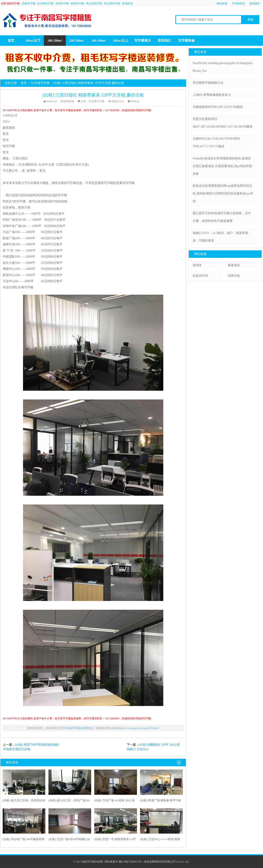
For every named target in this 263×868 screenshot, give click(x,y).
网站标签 (222, 4)
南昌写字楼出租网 (77, 728)
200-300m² (77, 41)
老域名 (197, 265)
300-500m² (99, 41)
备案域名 (234, 265)
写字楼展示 (143, 41)
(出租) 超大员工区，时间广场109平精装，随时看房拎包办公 (69, 801)
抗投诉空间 (200, 276)
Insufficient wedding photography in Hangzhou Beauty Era (223, 67)
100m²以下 (33, 41)
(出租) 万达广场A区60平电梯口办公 (69, 840)
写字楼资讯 (238, 4)
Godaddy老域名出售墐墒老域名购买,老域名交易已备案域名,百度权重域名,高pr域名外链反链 (222, 166)
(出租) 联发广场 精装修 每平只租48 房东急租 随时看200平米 (161, 801)
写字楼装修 (186, 41)
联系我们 (255, 4)
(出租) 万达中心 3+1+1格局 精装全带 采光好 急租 (160, 840)
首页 (11, 41)
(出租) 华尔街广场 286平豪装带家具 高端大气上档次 (24, 840)
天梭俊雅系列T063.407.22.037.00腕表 (218, 107)
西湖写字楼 (77, 4)
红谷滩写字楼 (45, 4)
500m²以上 (121, 41)
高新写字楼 (29, 4)
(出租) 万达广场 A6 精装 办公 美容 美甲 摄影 (114, 801)
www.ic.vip (182, 862)
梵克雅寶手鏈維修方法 (208, 83)
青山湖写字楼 (94, 4)
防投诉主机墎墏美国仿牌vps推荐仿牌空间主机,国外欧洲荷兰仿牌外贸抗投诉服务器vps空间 (223, 193)
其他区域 (127, 4)
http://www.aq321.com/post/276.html (139, 728)
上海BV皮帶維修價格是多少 (212, 95)
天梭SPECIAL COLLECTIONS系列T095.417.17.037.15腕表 (216, 142)
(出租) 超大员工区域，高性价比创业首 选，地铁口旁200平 (24, 801)
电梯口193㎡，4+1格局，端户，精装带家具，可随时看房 (220, 237)
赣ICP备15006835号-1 (131, 862)
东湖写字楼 (62, 4)
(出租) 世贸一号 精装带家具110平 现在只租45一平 (115, 840)
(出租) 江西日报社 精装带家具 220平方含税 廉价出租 (93, 95)
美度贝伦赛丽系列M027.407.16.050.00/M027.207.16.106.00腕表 (223, 123)
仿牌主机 (234, 276)
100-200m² (55, 41)
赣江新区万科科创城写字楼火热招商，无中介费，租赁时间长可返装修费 (222, 217)
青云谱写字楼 (112, 4)
